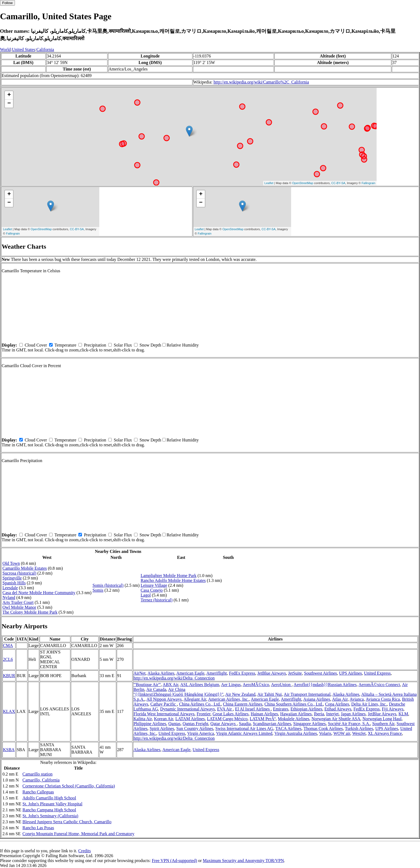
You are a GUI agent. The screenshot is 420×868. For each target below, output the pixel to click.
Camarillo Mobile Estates (25, 568)
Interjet (332, 714)
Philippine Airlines (150, 724)
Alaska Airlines (161, 673)
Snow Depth (150, 345)
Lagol (146, 595)
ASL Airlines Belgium (200, 685)
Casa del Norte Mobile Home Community (39, 593)
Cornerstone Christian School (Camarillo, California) (69, 786)
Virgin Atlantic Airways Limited (244, 733)
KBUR (9, 676)
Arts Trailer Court (18, 602)
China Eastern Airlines (243, 704)
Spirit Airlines (162, 728)
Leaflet (269, 183)
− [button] (9, 104)
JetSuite (295, 673)
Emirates (281, 709)
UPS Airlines (351, 673)
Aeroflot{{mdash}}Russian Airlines (325, 685)
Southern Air (383, 724)
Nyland (9, 598)
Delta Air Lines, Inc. (369, 704)
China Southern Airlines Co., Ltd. (294, 704)
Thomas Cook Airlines (323, 728)
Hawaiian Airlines (296, 714)
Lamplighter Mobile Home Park (168, 576)
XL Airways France (385, 733)
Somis (98, 590)
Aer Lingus (231, 685)
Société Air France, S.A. (349, 724)
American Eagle (190, 673)
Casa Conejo (152, 590)
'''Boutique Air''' (147, 685)
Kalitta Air (143, 719)
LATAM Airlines (190, 719)
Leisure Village (154, 585)
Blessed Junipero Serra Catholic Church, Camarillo (67, 822)
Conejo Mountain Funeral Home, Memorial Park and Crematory (78, 834)
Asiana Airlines (317, 699)
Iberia (319, 714)
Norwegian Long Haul (382, 719)
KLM (403, 714)
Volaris (325, 733)
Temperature (66, 345)
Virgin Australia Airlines (296, 733)
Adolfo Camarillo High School (49, 798)
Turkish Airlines (359, 728)
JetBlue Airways (271, 673)
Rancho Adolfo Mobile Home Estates (173, 580)
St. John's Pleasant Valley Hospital (52, 804)
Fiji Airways (393, 709)
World (5, 49)
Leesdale (10, 588)
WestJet (359, 733)
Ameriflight (217, 673)
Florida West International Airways (164, 714)
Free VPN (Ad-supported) (174, 861)
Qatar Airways (224, 724)
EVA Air (225, 709)
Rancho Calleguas (38, 792)
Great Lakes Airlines (231, 714)
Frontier (204, 714)
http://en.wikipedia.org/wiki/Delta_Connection (174, 678)
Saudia (245, 724)
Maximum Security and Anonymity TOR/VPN (244, 861)
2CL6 (8, 659)
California (45, 49)
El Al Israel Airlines (253, 709)
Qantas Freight (195, 724)
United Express (377, 673)
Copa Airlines (337, 704)
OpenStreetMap (303, 183)
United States (24, 49)
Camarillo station (38, 774)
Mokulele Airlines (294, 719)
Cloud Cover (36, 345)
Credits (84, 851)
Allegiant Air (195, 699)
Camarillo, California (41, 780)
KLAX (9, 711)
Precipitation (95, 345)
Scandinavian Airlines (272, 724)
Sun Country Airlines (195, 728)
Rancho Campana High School (49, 810)
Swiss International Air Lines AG (244, 728)
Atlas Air (340, 699)
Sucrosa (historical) (19, 573)
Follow (7, 3)
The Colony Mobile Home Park (30, 612)
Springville (12, 578)
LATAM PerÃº (263, 719)
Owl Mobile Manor (19, 607)
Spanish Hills (14, 583)
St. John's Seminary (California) (50, 816)
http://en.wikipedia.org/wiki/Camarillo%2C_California (261, 82)
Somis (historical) (108, 585)
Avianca (357, 699)
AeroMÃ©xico (256, 685)
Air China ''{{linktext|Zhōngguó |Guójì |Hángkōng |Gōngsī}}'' (178, 692)
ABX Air (171, 685)
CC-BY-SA (338, 183)
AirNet (139, 673)
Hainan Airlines (264, 714)
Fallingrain (369, 183)
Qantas (174, 724)
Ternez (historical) (156, 600)
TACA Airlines (288, 728)
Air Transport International (307, 694)
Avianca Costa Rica (383, 699)
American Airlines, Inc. (228, 699)
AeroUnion (281, 685)
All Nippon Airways (164, 699)
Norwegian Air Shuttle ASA (336, 719)
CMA (8, 646)
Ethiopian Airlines (306, 709)
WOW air (342, 733)
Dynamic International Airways (187, 709)
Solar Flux (123, 345)
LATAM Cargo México (227, 719)
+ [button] (9, 95)
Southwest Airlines (320, 673)
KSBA (9, 750)
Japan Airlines (353, 714)
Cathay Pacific (164, 704)
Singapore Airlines (310, 724)
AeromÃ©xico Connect (379, 685)
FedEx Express (242, 673)
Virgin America (201, 733)
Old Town (11, 563)
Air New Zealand (240, 694)
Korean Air (163, 719)
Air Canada (156, 689)
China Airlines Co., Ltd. (200, 704)
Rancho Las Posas (38, 828)
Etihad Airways (338, 709)
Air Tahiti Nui (269, 694)
